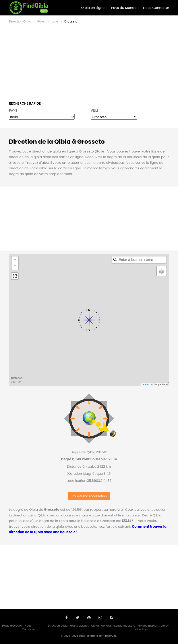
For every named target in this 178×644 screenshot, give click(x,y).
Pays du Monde (124, 8)
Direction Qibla (58, 626)
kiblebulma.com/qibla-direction (152, 627)
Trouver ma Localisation (89, 496)
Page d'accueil (12, 626)
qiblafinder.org (101, 626)
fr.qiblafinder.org (124, 626)
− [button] (15, 266)
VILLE (95, 110)
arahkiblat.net (79, 626)
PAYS (13, 110)
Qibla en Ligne (93, 8)
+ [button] (15, 260)
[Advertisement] (89, 63)
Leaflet (145, 384)
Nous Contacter (156, 8)
